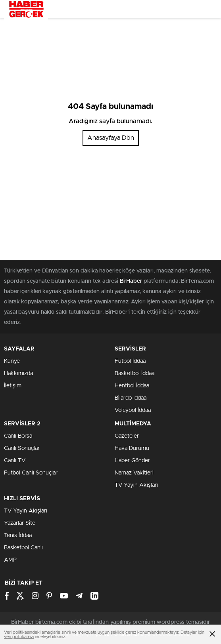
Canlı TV (15, 461)
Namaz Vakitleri (134, 473)
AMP (10, 560)
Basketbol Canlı (23, 548)
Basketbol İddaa (135, 373)
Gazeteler (127, 436)
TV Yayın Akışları (136, 485)
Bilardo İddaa (131, 398)
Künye (12, 361)
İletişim (13, 386)
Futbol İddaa (130, 361)
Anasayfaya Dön (111, 138)
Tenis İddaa (18, 535)
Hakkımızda (18, 373)
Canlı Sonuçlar (22, 448)
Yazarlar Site (20, 523)
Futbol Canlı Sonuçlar (31, 473)
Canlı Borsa (18, 436)
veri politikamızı (19, 637)
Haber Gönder (132, 461)
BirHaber (131, 281)
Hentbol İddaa (132, 386)
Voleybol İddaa (133, 410)
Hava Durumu (132, 448)
